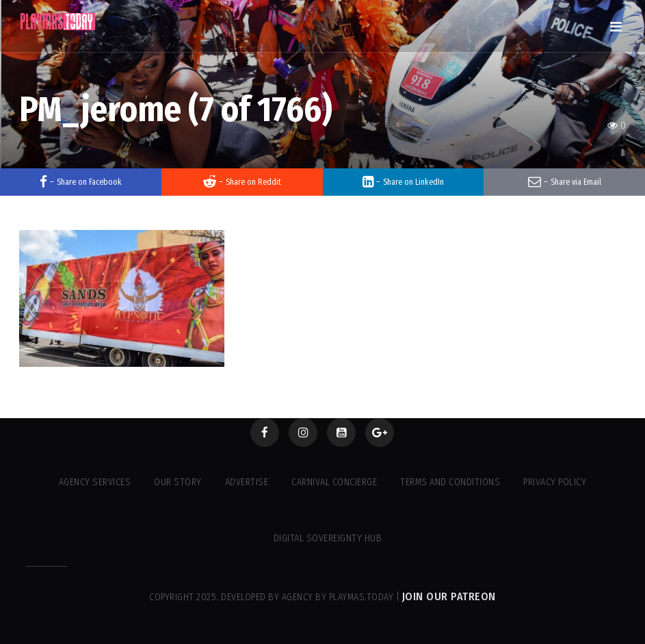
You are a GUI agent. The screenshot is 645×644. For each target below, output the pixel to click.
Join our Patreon (449, 596)
